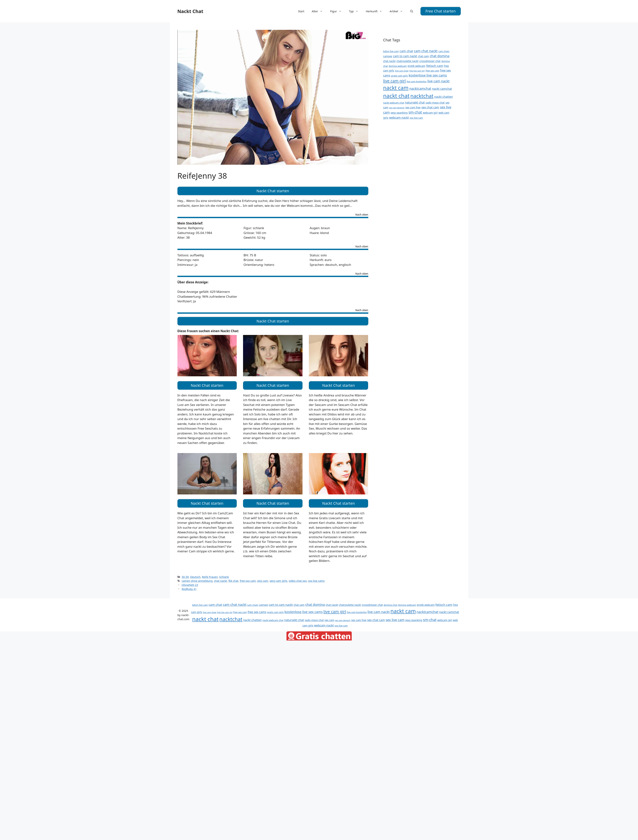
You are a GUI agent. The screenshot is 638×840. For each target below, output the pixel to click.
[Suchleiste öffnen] (412, 11)
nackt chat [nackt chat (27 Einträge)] (396, 95)
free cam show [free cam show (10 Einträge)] (402, 70)
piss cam (263, 579)
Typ (355, 11)
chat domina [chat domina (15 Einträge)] (440, 56)
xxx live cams (316, 579)
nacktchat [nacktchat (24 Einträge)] (422, 95)
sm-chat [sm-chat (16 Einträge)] (415, 112)
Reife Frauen (210, 575)
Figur (338, 11)
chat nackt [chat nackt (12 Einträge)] (389, 61)
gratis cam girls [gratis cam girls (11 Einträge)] (399, 75)
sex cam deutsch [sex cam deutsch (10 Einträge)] (397, 107)
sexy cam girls (278, 579)
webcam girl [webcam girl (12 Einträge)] (430, 112)
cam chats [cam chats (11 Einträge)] (444, 51)
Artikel (398, 11)
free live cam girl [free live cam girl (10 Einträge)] (417, 70)
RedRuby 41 (189, 587)
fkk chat (233, 579)
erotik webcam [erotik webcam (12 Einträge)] (417, 65)
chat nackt (220, 579)
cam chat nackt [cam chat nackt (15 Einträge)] (426, 50)
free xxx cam (248, 579)
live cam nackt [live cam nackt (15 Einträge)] (438, 80)
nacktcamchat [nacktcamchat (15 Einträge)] (420, 88)
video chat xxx (298, 579)
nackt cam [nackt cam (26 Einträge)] (396, 87)
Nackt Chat (190, 11)
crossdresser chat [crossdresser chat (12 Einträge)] (430, 61)
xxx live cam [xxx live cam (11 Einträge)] (416, 117)
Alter (319, 11)
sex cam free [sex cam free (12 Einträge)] (413, 107)
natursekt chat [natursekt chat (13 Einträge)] (415, 102)
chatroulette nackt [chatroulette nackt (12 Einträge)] (407, 61)
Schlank (224, 575)
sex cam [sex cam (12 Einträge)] (329, 618)
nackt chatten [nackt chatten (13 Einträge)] (444, 96)
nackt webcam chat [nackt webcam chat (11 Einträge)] (394, 102)
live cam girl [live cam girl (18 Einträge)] (394, 80)
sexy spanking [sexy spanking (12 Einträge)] (399, 112)
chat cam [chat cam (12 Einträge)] (423, 56)
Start (301, 11)
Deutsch (195, 575)
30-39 (185, 575)
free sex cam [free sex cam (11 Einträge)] (432, 70)
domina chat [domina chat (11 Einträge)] (390, 603)
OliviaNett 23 (190, 583)
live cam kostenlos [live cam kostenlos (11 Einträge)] (416, 81)
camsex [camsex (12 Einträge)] (388, 56)
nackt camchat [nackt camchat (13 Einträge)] (442, 88)
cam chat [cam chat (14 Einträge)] (406, 51)
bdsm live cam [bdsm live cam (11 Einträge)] (391, 51)
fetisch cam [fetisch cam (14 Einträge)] (435, 65)
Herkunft (376, 11)
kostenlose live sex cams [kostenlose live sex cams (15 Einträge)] (428, 75)
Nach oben (362, 214)
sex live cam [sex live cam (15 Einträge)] (395, 618)
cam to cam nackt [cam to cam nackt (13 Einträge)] (405, 56)
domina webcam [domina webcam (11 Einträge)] (398, 65)
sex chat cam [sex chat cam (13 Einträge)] (430, 107)
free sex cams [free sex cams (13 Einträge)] (257, 610)
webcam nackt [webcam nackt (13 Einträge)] (399, 117)
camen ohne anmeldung (197, 579)
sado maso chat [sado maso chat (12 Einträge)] (435, 102)
